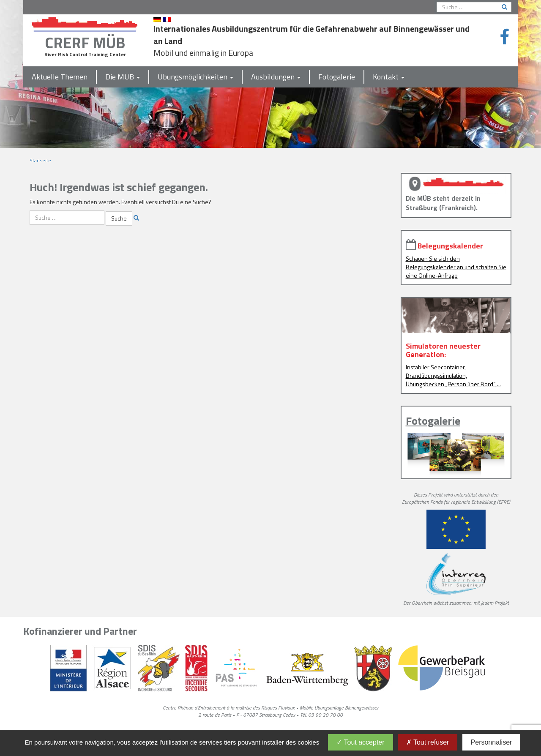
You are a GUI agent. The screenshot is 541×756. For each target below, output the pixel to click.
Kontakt (389, 77)
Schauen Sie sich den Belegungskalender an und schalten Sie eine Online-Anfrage (456, 267)
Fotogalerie (337, 77)
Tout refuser (428, 742)
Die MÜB (123, 77)
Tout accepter (360, 742)
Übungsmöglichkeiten (195, 77)
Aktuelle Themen (60, 77)
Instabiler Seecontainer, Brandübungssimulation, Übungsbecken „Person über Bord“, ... (453, 375)
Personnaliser (492, 742)
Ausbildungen (276, 77)
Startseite (40, 160)
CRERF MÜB (85, 42)
